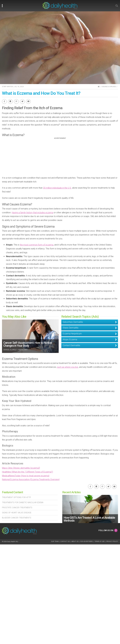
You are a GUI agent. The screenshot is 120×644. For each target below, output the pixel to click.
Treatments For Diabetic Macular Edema (23, 502)
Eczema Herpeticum (72, 334)
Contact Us (65, 541)
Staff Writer (7, 87)
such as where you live (68, 367)
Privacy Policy (112, 541)
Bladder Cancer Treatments (17, 518)
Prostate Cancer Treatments (17, 508)
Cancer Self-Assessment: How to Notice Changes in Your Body (28, 344)
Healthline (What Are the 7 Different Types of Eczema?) (27, 472)
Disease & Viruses (109, 87)
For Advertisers (86, 541)
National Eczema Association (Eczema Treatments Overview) (31, 479)
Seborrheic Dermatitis (73, 322)
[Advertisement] (60, 158)
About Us (75, 541)
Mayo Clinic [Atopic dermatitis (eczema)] (21, 468)
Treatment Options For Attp (16, 497)
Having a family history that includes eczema (32, 213)
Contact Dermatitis (71, 345)
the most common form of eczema (37, 245)
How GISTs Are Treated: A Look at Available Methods (89, 519)
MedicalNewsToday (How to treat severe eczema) (26, 476)
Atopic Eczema (70, 340)
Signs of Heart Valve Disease (17, 513)
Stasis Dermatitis (71, 328)
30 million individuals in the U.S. (57, 188)
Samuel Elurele (10, 350)
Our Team (55, 541)
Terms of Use (99, 541)
